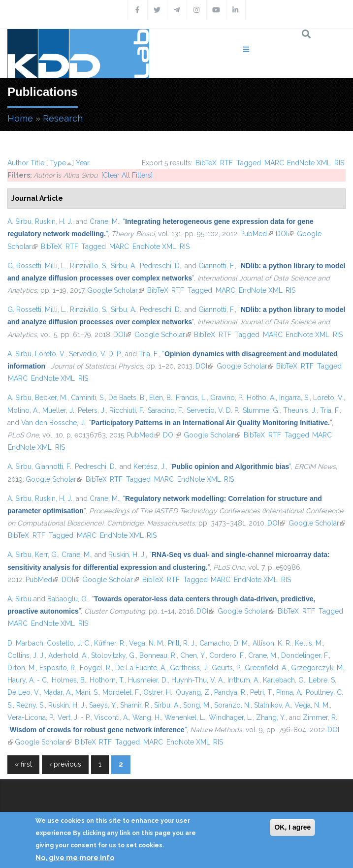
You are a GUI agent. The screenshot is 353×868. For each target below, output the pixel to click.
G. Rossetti (24, 266)
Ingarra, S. (294, 398)
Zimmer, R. (320, 717)
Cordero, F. (227, 655)
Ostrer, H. (158, 692)
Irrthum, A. (243, 680)
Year (83, 163)
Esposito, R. (58, 668)
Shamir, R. (135, 705)
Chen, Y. (193, 655)
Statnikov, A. (273, 705)
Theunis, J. (300, 410)
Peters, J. (92, 410)
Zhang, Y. (271, 717)
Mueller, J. (58, 410)
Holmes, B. (69, 680)
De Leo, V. (24, 692)
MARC (274, 163)
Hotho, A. (261, 398)
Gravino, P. (227, 398)
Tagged (249, 163)
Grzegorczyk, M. (318, 668)
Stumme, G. (261, 410)
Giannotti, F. (217, 266)
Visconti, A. (112, 717)
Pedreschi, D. (160, 266)
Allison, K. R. (272, 643)
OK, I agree (292, 827)
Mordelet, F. (121, 692)
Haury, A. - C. (28, 680)
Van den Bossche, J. (53, 423)
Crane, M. (104, 221)
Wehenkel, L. (185, 717)
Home (20, 118)
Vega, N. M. (147, 643)
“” (210, 423)
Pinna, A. (289, 692)
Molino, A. (23, 410)
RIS (339, 163)
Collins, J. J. (26, 655)
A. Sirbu (19, 221)
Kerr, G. (47, 555)
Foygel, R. (96, 668)
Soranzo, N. (232, 705)
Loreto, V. (50, 354)
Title (37, 163)
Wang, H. (147, 717)
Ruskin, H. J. (54, 221)
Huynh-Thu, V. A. (198, 680)
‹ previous (65, 764)
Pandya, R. (230, 692)
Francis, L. (191, 398)
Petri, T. (261, 692)
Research (63, 118)
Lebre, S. (322, 680)
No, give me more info (75, 858)
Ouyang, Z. (193, 692)
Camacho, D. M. (224, 643)
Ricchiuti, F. (127, 410)
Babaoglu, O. (68, 599)
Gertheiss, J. (189, 668)
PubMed (257, 234)
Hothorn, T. (107, 680)
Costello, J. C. (69, 643)
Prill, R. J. (182, 643)
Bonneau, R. (158, 655)
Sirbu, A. (124, 266)
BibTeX (206, 163)
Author (18, 163)
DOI (285, 234)
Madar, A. (58, 692)
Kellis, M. (309, 643)
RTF (226, 163)
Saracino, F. (165, 410)
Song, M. (197, 705)
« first (23, 764)
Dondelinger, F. (305, 655)
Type (58, 163)
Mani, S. (87, 692)
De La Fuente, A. (141, 668)
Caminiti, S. (88, 398)
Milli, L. (56, 266)
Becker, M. (51, 398)
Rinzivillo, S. (89, 266)
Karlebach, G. (284, 680)
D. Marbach (25, 643)
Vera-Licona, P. (31, 717)
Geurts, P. (226, 668)
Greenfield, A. (266, 668)
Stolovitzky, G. (113, 655)
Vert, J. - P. (74, 717)
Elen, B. (161, 398)
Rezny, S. (31, 705)
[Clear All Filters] (127, 175)
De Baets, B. (127, 398)
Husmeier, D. (148, 680)
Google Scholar (115, 290)
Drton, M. (22, 668)
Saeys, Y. (103, 705)
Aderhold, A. (68, 655)
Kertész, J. (150, 466)
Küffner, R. (110, 643)
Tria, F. (149, 354)
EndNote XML (309, 163)
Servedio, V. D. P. (95, 354)
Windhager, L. (231, 717)
